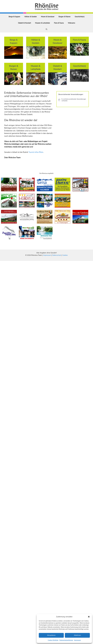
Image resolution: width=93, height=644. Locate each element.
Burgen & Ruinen (65, 17)
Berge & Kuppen (14, 17)
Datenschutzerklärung (66, 640)
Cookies (65, 255)
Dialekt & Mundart (24, 23)
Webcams (71, 23)
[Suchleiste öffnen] (46, 29)
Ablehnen (77, 635)
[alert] (73, 100)
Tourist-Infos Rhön (36, 152)
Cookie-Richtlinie (53, 640)
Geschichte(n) (80, 17)
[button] (89, 617)
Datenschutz (57, 255)
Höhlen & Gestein (31, 17)
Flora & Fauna (59, 23)
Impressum (77, 640)
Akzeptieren (51, 635)
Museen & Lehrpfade (42, 23)
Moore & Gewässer (48, 17)
